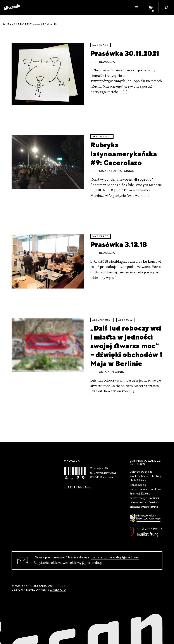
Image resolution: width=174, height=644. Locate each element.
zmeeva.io (58, 590)
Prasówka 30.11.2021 (125, 53)
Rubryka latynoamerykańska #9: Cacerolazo (124, 154)
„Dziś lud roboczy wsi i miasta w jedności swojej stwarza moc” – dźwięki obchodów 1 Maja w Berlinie (126, 346)
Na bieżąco (101, 45)
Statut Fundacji (78, 487)
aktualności (102, 136)
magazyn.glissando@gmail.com (115, 558)
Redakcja (107, 62)
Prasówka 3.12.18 (119, 244)
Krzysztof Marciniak (117, 171)
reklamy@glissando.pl (86, 563)
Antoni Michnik (112, 372)
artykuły (125, 320)
